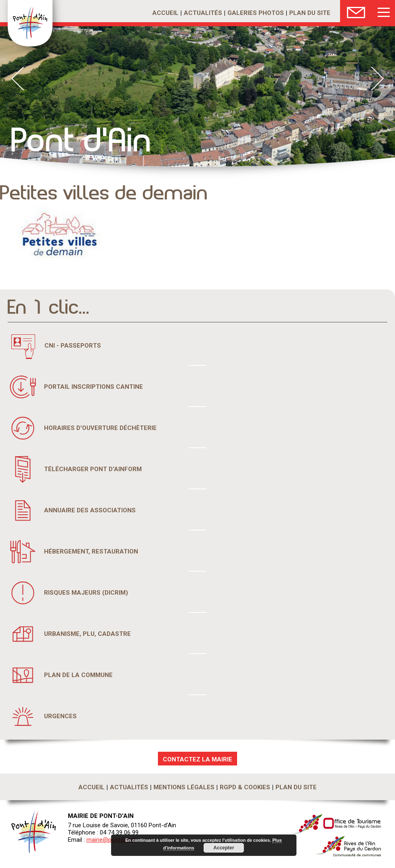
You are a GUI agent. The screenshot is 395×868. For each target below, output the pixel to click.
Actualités (203, 13)
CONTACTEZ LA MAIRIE (197, 759)
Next (377, 79)
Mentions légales (184, 787)
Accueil (165, 13)
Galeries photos (256, 13)
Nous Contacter (356, 11)
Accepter (224, 848)
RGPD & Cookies (245, 787)
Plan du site (310, 13)
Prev (18, 79)
